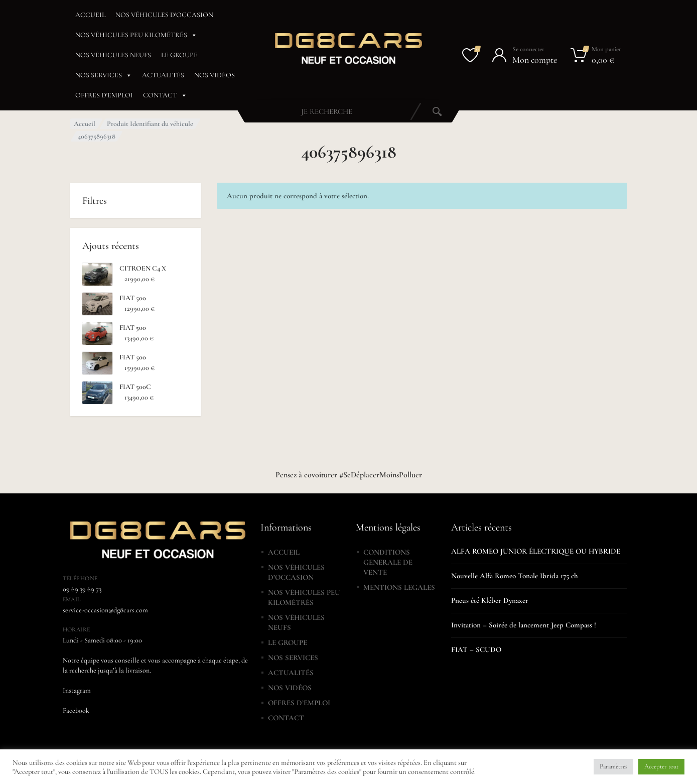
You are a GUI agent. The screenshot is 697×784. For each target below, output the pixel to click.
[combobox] (327, 111)
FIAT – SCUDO (476, 649)
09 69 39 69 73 (82, 589)
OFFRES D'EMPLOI (104, 95)
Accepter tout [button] (661, 766)
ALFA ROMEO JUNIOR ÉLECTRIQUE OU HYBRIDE (536, 551)
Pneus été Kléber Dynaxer (490, 600)
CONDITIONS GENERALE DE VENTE (388, 562)
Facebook (76, 710)
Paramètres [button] (613, 766)
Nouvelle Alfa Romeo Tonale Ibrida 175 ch (515, 576)
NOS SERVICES (104, 75)
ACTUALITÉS (163, 75)
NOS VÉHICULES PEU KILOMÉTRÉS (136, 35)
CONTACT (165, 95)
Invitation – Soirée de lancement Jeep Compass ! (524, 625)
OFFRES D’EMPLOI (299, 703)
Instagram (77, 690)
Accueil (85, 124)
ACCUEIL (90, 15)
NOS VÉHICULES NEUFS (113, 55)
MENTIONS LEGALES (399, 587)
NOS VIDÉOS (215, 75)
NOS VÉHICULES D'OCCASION (164, 15)
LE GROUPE (179, 55)
